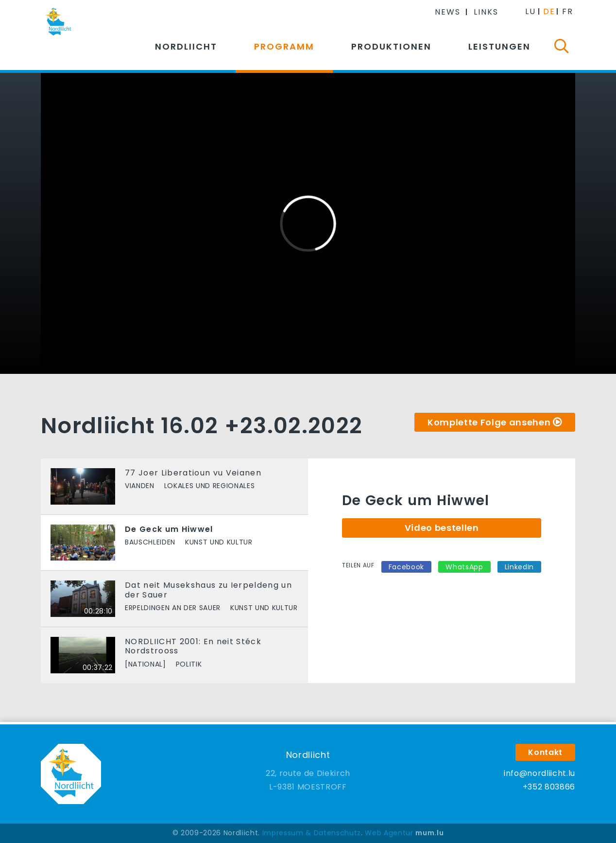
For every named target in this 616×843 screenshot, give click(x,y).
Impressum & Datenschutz (312, 833)
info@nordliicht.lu (539, 773)
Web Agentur (389, 833)
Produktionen (391, 46)
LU (530, 11)
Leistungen (499, 46)
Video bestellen (442, 528)
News (448, 12)
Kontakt (545, 752)
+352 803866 (549, 787)
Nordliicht (186, 46)
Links (486, 12)
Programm (284, 46)
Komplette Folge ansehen (489, 422)
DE (549, 11)
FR (568, 11)
